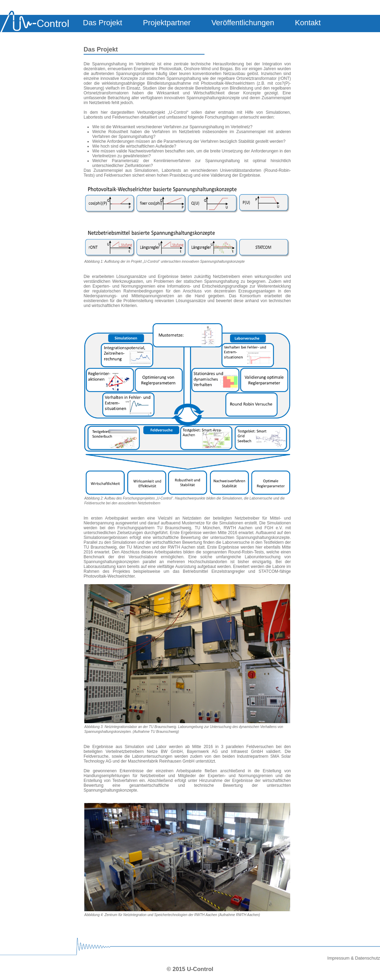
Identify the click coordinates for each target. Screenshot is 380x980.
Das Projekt (103, 23)
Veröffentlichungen (243, 23)
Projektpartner (167, 23)
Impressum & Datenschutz (354, 958)
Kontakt (308, 23)
